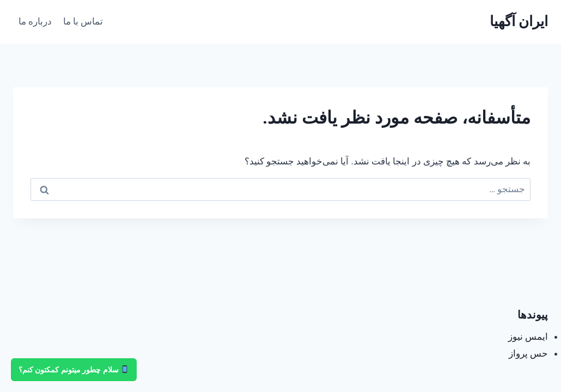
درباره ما (35, 21)
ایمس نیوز (528, 336)
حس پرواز (528, 353)
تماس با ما (83, 21)
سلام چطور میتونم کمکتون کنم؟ (74, 370)
